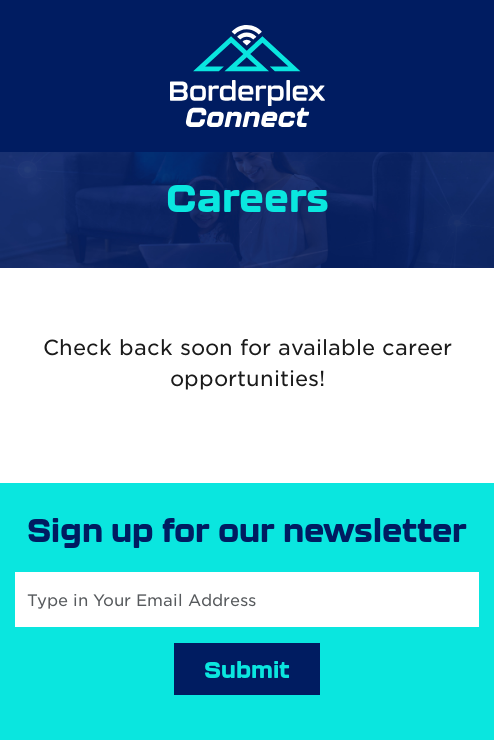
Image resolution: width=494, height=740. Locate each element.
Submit (247, 669)
